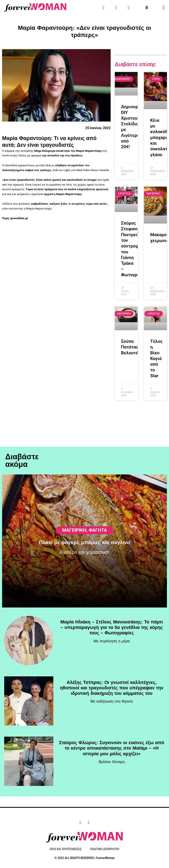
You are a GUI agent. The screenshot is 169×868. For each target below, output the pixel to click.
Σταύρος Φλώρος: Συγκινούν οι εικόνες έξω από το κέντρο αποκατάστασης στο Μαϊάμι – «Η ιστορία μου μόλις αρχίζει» (112, 749)
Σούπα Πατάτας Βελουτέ (130, 347)
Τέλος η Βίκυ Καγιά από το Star (156, 359)
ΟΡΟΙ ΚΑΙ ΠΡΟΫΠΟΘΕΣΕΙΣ (66, 849)
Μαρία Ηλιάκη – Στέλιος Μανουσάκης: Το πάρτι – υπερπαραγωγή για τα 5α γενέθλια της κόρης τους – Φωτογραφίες (112, 628)
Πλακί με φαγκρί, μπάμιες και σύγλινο (84, 525)
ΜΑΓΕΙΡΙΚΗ (74, 512)
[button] (147, 7)
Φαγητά (98, 512)
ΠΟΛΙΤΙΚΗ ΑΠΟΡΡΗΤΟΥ (105, 849)
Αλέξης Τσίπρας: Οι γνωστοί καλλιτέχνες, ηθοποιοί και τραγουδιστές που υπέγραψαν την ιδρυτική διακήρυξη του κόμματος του (112, 688)
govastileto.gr (19, 218)
